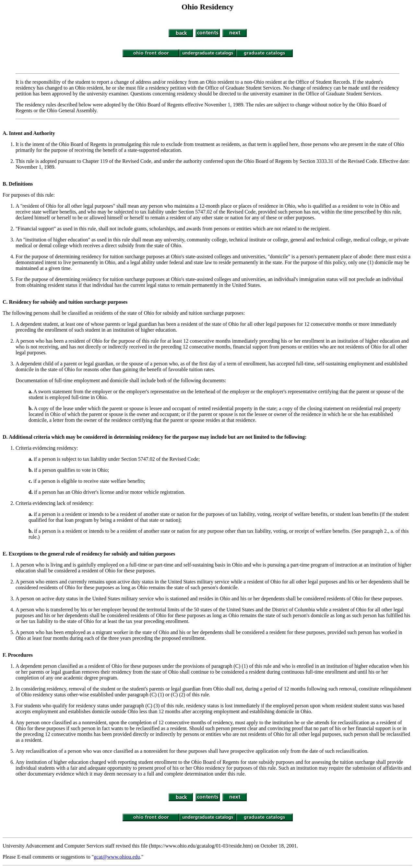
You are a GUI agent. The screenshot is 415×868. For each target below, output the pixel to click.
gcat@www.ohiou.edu (117, 857)
